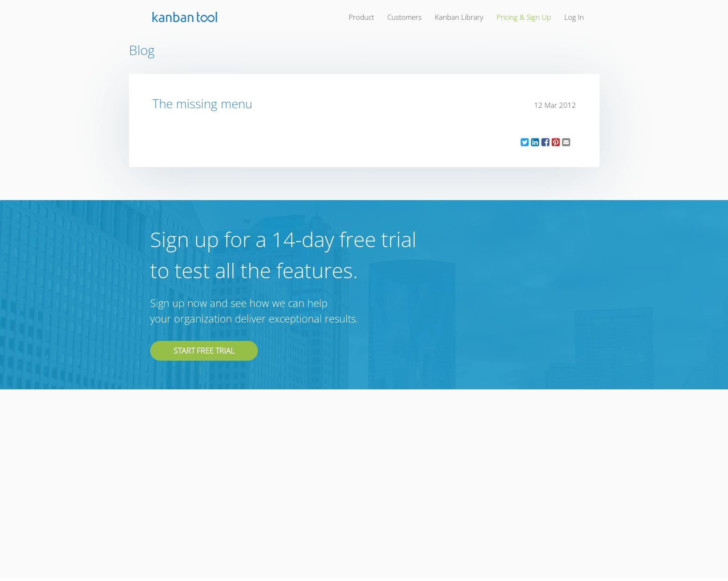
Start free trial (204, 351)
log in (574, 17)
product (361, 17)
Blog (142, 50)
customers (404, 17)
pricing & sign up (524, 17)
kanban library (459, 17)
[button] (525, 142)
